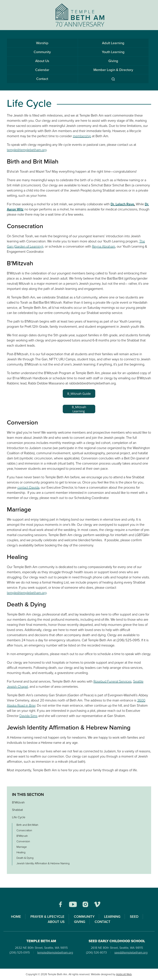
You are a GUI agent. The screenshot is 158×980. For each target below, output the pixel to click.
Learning (112, 917)
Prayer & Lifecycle (47, 917)
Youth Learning (113, 52)
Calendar (42, 70)
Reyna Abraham (104, 246)
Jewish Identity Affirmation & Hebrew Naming (43, 863)
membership (82, 136)
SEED (134, 917)
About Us (42, 61)
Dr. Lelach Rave (122, 204)
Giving (113, 61)
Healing (21, 852)
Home (16, 917)
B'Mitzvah (22, 836)
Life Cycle (19, 817)
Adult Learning (113, 43)
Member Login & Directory (113, 70)
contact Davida (28, 487)
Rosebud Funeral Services (112, 681)
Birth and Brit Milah (27, 825)
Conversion (23, 841)
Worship (42, 43)
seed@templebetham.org (131, 952)
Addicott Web (124, 974)
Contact (42, 79)
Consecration (24, 830)
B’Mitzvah (18, 802)
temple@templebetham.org (27, 150)
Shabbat (17, 810)
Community (42, 52)
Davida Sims (28, 716)
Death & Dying (25, 858)
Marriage (22, 847)
